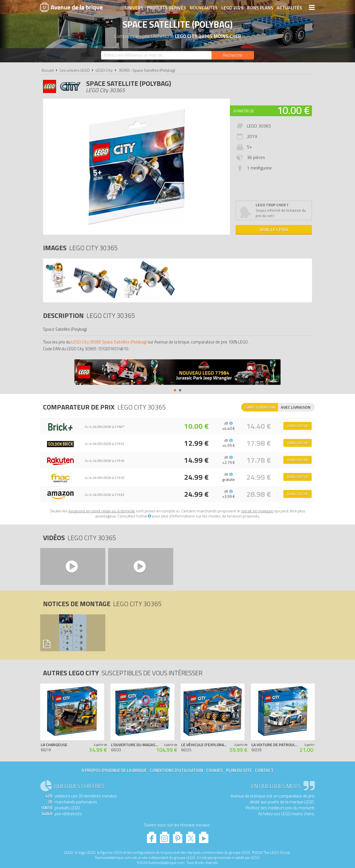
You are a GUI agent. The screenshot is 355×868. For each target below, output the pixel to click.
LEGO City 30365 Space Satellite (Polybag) (109, 342)
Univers (134, 8)
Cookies (214, 770)
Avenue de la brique (71, 7)
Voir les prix (274, 230)
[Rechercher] (233, 55)
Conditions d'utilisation (176, 770)
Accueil (48, 70)
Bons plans (260, 8)
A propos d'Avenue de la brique (114, 770)
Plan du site (239, 770)
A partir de (244, 111)
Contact (264, 770)
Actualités (289, 8)
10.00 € (293, 110)
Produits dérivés (166, 8)
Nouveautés (204, 8)
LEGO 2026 (232, 8)
